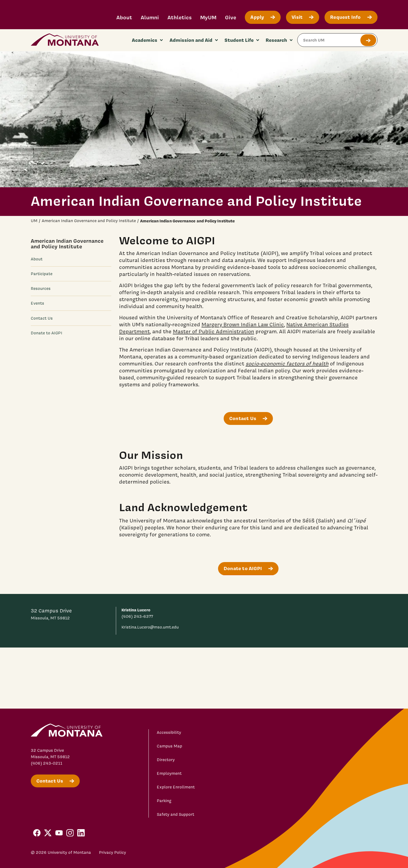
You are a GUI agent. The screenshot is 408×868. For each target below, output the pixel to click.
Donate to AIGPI (47, 333)
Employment (169, 773)
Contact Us (42, 318)
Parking (164, 801)
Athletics (180, 17)
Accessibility (169, 732)
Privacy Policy (113, 852)
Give (231, 17)
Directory (166, 760)
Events (37, 303)
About (124, 17)
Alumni (150, 17)
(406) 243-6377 (137, 616)
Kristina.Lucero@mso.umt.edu (150, 627)
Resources (41, 289)
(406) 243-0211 (47, 763)
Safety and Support (176, 814)
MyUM (208, 17)
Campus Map (169, 746)
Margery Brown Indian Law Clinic (243, 324)
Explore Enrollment (176, 787)
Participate (42, 274)
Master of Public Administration (213, 331)
